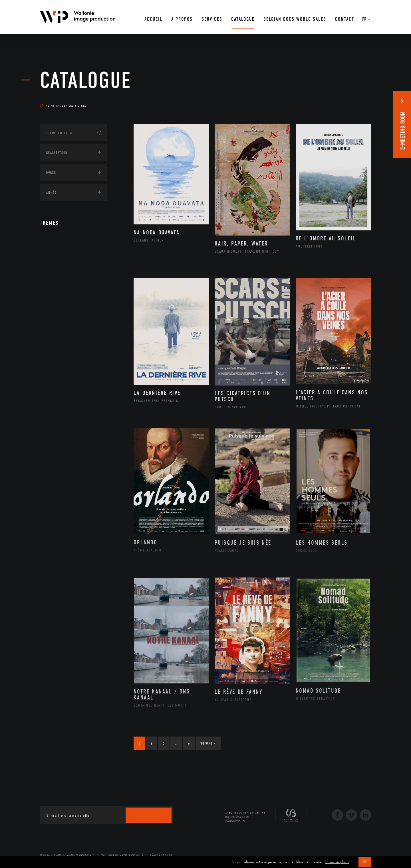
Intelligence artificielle (69, 313)
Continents (56, 260)
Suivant (208, 743)
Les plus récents (357, 100)
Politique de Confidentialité (122, 855)
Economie (54, 295)
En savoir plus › (337, 862)
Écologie (54, 277)
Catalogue (86, 80)
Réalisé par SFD (161, 855)
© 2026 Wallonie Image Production (67, 855)
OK (365, 862)
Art (49, 242)
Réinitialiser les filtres (63, 106)
